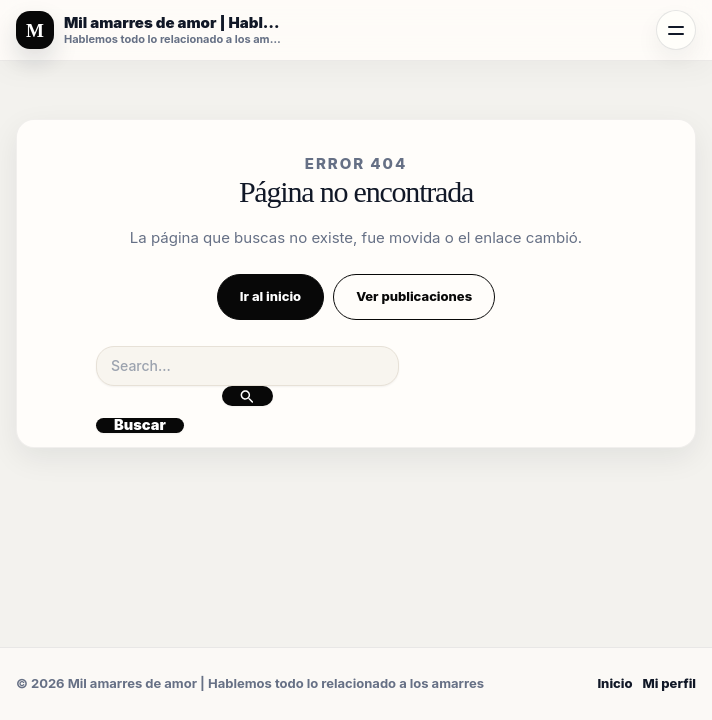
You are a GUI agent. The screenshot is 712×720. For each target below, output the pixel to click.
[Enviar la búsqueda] (247, 396)
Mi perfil (669, 683)
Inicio (614, 683)
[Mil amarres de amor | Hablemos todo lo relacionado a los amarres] (150, 30)
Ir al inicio (270, 296)
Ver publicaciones (414, 296)
